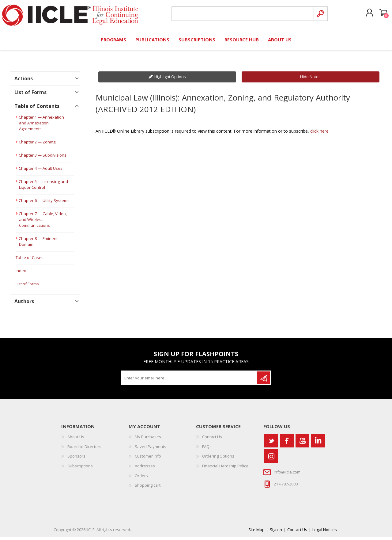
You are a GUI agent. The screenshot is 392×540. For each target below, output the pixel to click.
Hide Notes (310, 80)
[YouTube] (302, 444)
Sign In (276, 533)
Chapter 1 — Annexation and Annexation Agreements (41, 127)
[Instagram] (271, 460)
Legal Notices (325, 533)
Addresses (145, 469)
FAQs (207, 450)
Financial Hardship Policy (225, 469)
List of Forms (27, 287)
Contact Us (212, 440)
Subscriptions (80, 469)
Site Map (256, 533)
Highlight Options (170, 80)
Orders (141, 479)
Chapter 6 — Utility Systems (44, 204)
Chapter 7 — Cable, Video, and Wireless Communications (43, 223)
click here (319, 134)
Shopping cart (377, 15)
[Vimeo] (318, 444)
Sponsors (76, 460)
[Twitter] (271, 444)
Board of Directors (84, 450)
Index (21, 274)
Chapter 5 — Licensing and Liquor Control (43, 188)
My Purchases (148, 440)
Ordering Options (218, 460)
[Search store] (240, 16)
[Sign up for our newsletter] (190, 381)
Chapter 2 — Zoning (37, 146)
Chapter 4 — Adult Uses (41, 172)
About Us (76, 440)
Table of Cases (30, 261)
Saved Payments (151, 450)
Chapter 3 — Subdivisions (43, 159)
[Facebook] (287, 444)
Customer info (148, 460)
